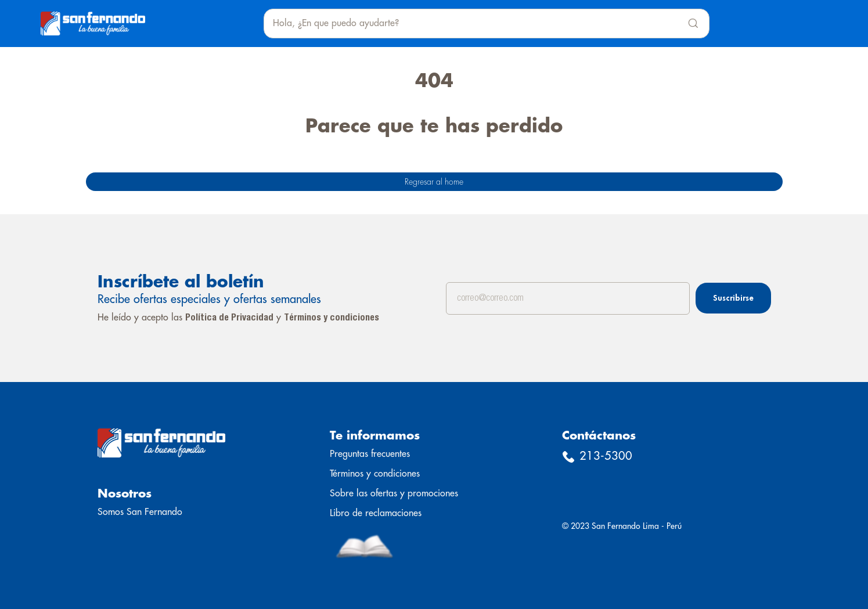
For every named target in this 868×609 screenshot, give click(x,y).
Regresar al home (434, 182)
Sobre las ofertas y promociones (394, 493)
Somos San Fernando (140, 512)
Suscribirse (733, 298)
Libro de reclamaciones (376, 513)
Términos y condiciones (332, 318)
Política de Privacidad (229, 318)
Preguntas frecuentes (370, 454)
